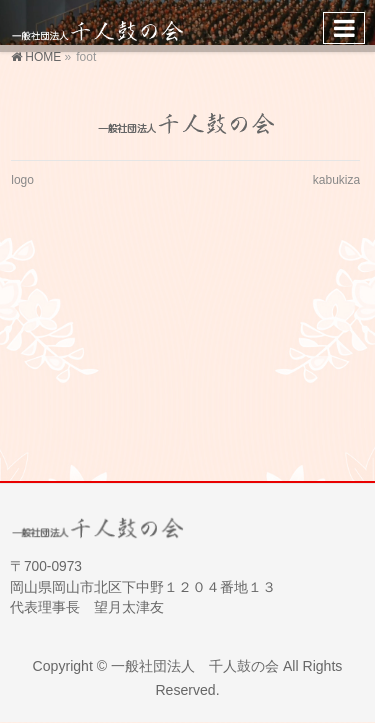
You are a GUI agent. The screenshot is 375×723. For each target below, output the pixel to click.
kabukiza (336, 180)
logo (22, 180)
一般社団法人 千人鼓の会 (195, 666)
